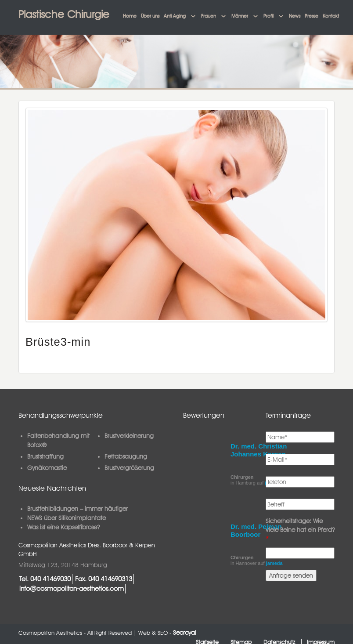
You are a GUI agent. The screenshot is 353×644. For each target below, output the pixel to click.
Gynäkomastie (47, 468)
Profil (268, 16)
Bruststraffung (45, 456)
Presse (312, 16)
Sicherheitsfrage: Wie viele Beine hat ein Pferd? (300, 530)
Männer (240, 16)
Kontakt (331, 16)
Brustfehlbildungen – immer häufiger (77, 509)
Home (130, 16)
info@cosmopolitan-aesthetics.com (72, 588)
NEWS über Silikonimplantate (67, 518)
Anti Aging (175, 16)
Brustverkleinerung (129, 436)
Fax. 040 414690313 (104, 579)
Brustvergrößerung (129, 468)
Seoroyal (185, 633)
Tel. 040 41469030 (45, 579)
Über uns (150, 16)
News (295, 16)
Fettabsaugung (126, 456)
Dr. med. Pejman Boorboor (256, 530)
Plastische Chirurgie (64, 14)
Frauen (209, 16)
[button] (193, 16)
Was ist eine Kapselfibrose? (63, 527)
